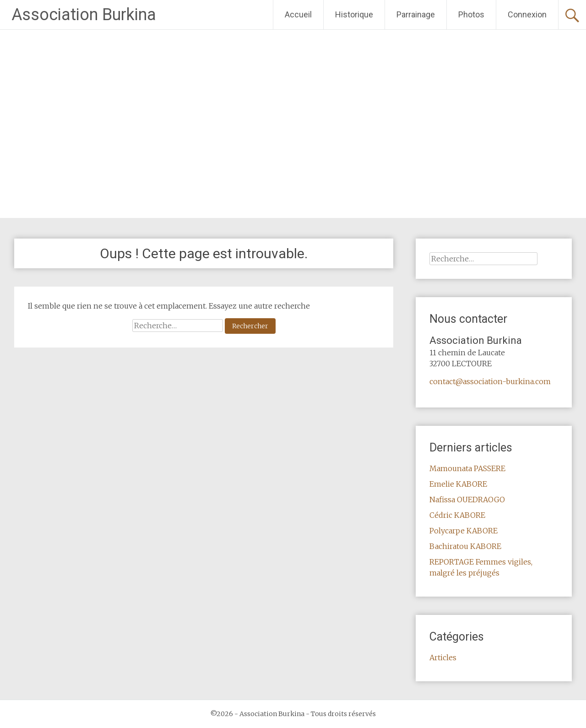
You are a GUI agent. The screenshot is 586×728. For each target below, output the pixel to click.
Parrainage (416, 14)
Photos (471, 14)
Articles (443, 657)
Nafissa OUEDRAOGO (467, 500)
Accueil (298, 14)
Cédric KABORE (457, 515)
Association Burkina (84, 15)
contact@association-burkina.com (490, 381)
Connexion (527, 14)
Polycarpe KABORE (464, 531)
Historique (354, 14)
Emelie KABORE (458, 484)
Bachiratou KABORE (465, 546)
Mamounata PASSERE (467, 468)
